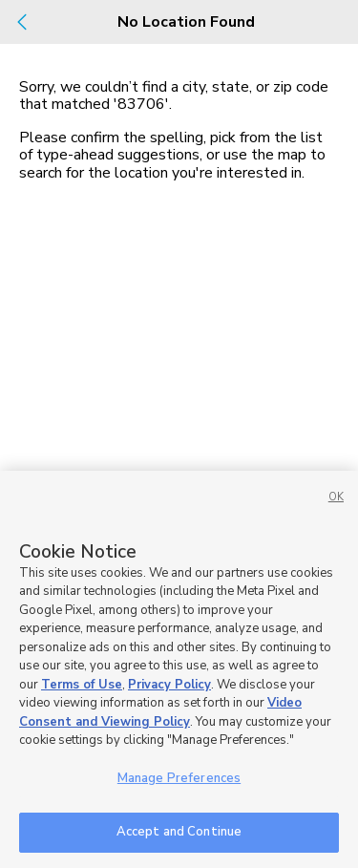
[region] (179, 669)
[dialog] (179, 434)
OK (336, 497)
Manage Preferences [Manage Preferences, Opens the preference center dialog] (179, 778)
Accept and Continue (179, 832)
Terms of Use (82, 685)
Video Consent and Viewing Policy (160, 712)
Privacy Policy (169, 685)
